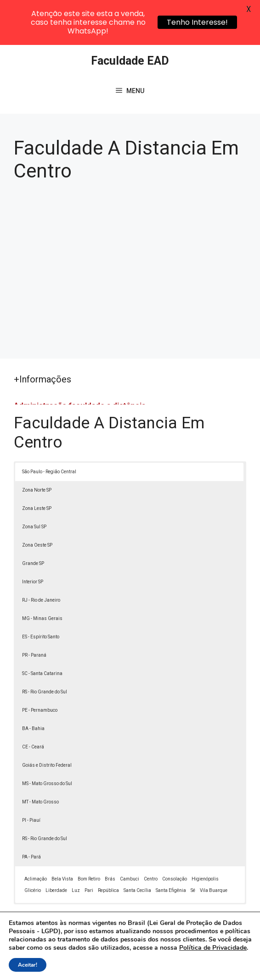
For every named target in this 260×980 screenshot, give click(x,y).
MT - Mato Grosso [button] (40, 757)
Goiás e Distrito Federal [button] (47, 721)
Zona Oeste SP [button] (37, 501)
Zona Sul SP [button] (34, 482)
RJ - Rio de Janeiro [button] (41, 556)
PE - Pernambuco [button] (40, 666)
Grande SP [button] (33, 519)
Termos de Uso (151, 966)
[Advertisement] (130, 222)
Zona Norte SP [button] (37, 446)
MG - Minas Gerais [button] (42, 574)
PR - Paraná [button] (34, 611)
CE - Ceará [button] (33, 702)
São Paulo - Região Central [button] (49, 427)
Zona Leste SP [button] (37, 464)
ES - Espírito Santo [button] (41, 592)
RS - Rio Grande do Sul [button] (45, 647)
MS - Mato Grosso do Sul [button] (47, 739)
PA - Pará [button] (31, 812)
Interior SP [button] (33, 537)
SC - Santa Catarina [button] (42, 629)
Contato (193, 966)
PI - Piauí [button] (31, 776)
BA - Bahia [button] (33, 684)
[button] (233, 953)
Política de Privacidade (88, 966)
